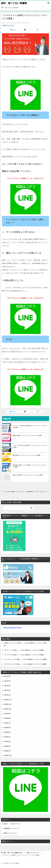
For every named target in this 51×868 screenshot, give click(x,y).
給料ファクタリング (8, 26)
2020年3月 (7, 741)
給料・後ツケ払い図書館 (14, 3)
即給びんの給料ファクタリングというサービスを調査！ (28, 475)
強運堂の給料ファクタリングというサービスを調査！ (28, 436)
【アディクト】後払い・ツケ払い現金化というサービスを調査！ (24, 650)
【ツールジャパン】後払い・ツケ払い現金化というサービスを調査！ (26, 659)
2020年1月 (7, 751)
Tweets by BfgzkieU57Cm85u (12, 628)
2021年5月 (7, 676)
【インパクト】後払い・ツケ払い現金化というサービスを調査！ (24, 655)
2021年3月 (7, 686)
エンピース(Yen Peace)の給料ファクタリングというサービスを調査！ (30, 446)
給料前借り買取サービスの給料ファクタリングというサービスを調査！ (30, 466)
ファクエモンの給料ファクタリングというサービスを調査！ (14, 492)
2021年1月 (7, 695)
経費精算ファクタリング (12, 828)
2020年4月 (7, 737)
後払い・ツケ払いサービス (12, 824)
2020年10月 (8, 709)
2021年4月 (7, 681)
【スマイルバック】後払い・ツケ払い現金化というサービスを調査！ (26, 664)
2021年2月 (7, 690)
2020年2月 (7, 746)
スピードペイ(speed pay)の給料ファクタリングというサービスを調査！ (30, 427)
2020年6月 (7, 728)
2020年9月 (7, 714)
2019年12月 (8, 755)
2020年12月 (8, 700)
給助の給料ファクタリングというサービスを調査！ (27, 455)
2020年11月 (8, 704)
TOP (13, 853)
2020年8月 (7, 718)
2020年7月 (7, 723)
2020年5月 (7, 732)
